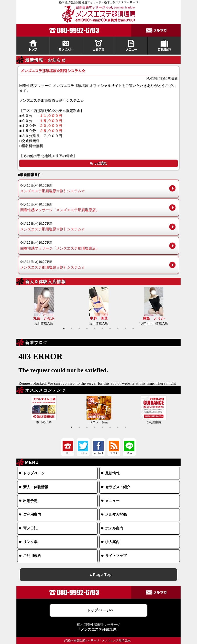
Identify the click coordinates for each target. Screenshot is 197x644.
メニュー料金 (99, 410)
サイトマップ (116, 556)
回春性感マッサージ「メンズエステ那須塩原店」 (95, 207)
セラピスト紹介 (118, 487)
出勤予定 (30, 501)
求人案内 (112, 542)
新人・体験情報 (36, 487)
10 (133, 328)
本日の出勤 (44, 410)
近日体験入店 (44, 306)
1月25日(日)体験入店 (154, 306)
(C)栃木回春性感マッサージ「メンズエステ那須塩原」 (99, 640)
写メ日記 (30, 528)
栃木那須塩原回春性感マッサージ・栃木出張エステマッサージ (98, 2)
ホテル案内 (114, 528)
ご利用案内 (154, 410)
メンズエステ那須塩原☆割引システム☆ (95, 188)
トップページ (34, 473)
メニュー (112, 501)
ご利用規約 (32, 556)
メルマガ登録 (116, 514)
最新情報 (112, 473)
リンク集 (30, 542)
